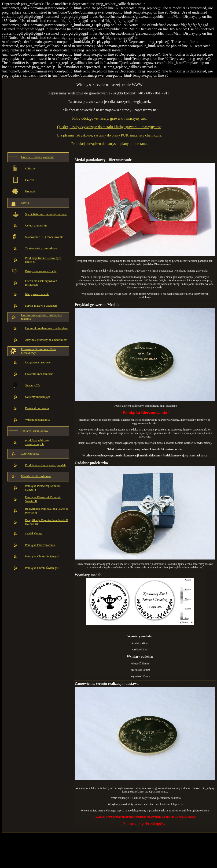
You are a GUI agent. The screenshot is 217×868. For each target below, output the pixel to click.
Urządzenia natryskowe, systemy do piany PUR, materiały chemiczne (109, 135)
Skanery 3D (32, 385)
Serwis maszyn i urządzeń (41, 306)
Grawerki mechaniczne (39, 374)
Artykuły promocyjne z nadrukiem (46, 340)
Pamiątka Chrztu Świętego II (43, 568)
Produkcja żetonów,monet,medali (45, 465)
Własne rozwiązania (37, 420)
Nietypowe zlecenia (37, 294)
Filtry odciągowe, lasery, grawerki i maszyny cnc (109, 118)
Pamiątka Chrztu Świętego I (42, 556)
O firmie (30, 168)
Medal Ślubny (34, 533)
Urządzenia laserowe (38, 362)
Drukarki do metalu (37, 408)
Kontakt (30, 191)
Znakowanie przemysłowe (41, 248)
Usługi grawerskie (36, 225)
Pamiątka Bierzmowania (40, 545)
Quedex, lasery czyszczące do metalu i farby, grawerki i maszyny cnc (109, 127)
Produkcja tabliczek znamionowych (37, 442)
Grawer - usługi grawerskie (38, 157)
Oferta (25, 203)
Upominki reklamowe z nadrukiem (46, 328)
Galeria (29, 180)
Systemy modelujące (38, 397)
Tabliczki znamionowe (35, 431)
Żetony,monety (30, 454)
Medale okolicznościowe (36, 476)
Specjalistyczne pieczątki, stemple (46, 214)
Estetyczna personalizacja (41, 271)
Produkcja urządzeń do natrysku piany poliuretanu (109, 144)
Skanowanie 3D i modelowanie (44, 237)
